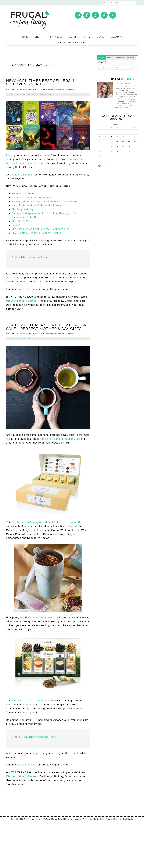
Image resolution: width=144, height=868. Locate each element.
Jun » (105, 166)
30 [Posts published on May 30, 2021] (100, 157)
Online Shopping (45, 94)
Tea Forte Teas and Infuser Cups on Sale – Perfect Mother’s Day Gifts (46, 327)
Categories (120, 58)
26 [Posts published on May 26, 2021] (117, 152)
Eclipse (16, 225)
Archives (131, 58)
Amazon (35, 94)
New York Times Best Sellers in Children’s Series (41, 82)
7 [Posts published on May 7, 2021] (129, 137)
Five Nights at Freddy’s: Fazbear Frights (36, 233)
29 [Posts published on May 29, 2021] (135, 152)
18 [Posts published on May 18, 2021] (111, 147)
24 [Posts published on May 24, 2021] (106, 152)
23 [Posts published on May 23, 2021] (100, 152)
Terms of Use (88, 819)
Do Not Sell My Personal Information (108, 819)
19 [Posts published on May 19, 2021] (117, 147)
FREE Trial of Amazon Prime (38, 737)
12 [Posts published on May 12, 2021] (117, 142)
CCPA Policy (46, 819)
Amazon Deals (28, 289)
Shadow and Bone (23, 194)
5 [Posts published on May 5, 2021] (117, 137)
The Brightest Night (23, 209)
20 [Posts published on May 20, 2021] (123, 147)
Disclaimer (78, 819)
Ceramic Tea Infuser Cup (43, 617)
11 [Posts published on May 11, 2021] (111, 142)
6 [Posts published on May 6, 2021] (123, 137)
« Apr (99, 166)
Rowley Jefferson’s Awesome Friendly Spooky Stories (44, 201)
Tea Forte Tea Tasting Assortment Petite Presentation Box (48, 522)
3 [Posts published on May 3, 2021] (106, 137)
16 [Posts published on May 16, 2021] (100, 147)
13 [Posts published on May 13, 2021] (123, 142)
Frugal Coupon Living (29, 17)
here (74, 89)
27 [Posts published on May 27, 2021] (123, 152)
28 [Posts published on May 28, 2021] (129, 152)
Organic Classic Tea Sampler (30, 701)
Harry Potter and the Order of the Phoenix (37, 205)
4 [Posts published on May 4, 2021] (112, 137)
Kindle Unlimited (22, 175)
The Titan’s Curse (22, 221)
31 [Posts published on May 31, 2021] (106, 157)
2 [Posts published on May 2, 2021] (100, 137)
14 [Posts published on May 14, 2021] (129, 142)
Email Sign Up (128, 819)
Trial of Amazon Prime (34, 257)
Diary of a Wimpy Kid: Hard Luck (32, 198)
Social (110, 58)
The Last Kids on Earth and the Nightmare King (41, 229)
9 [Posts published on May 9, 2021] (100, 142)
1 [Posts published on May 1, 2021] (135, 132)
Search (101, 58)
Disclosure (68, 819)
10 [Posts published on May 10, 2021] (106, 142)
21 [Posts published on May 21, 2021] (129, 147)
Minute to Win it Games (21, 301)
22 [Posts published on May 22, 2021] (135, 147)
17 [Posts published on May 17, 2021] (106, 147)
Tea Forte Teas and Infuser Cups (60, 439)
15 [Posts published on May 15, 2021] (135, 142)
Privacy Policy (57, 819)
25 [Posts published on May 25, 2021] (111, 152)
